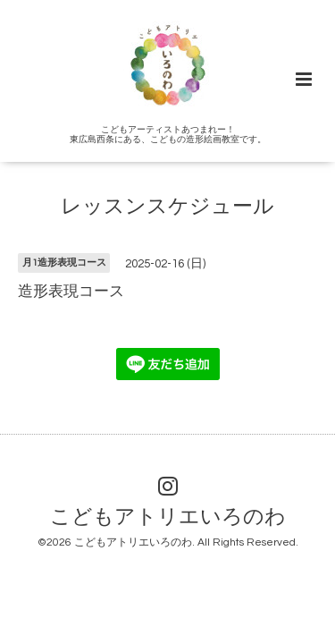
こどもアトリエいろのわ (168, 517)
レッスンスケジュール (167, 207)
